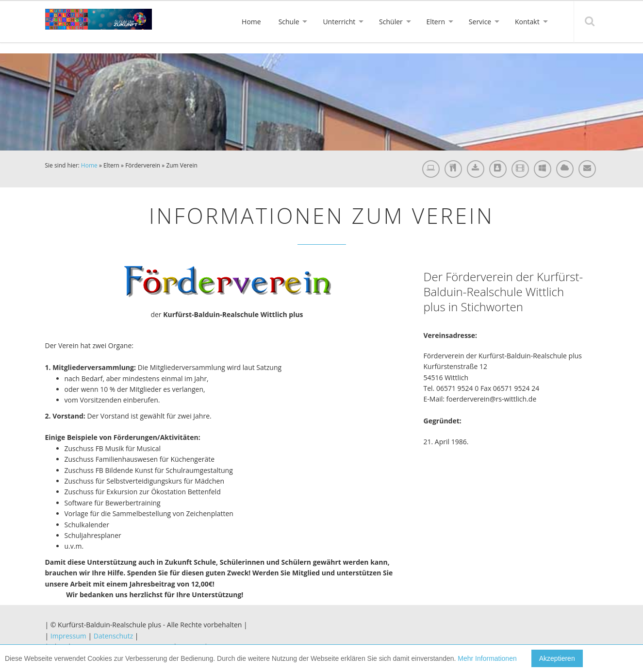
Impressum (68, 636)
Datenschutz (113, 636)
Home (89, 165)
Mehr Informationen (487, 658)
